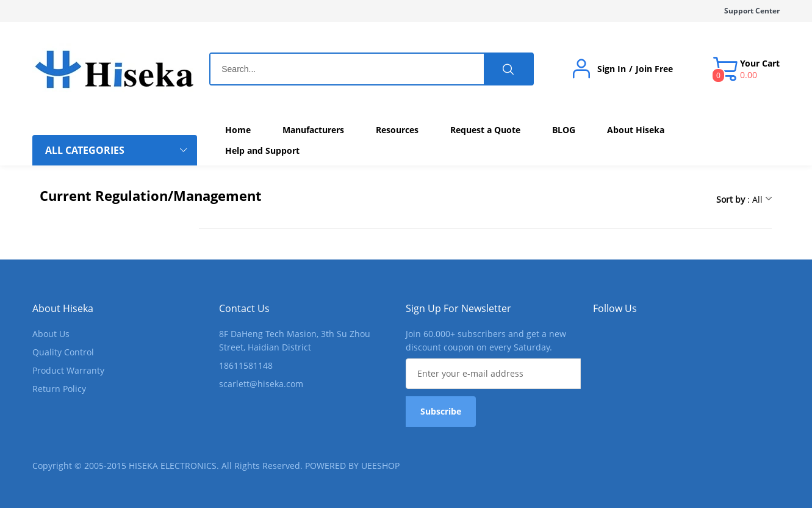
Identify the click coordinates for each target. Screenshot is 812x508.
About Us (51, 334)
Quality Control (63, 352)
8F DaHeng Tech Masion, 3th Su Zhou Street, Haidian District (295, 340)
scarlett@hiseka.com (261, 384)
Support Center (752, 11)
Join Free (654, 69)
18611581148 (246, 365)
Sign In (612, 69)
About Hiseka (63, 308)
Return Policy (59, 389)
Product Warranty (68, 370)
